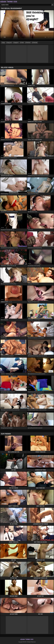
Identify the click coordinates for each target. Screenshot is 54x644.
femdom (29, 43)
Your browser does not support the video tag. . (27, 25)
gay (4, 43)
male (23, 43)
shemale (35, 43)
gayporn (17, 43)
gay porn (10, 43)
